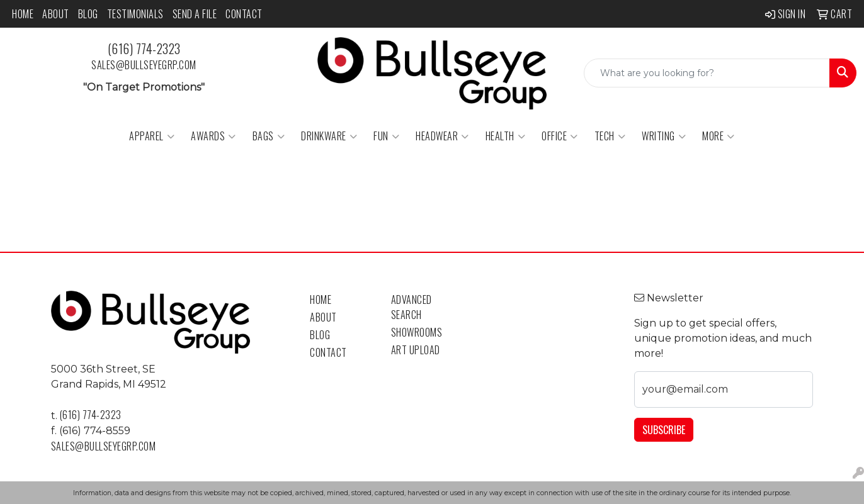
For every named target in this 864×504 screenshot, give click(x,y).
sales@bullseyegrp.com (144, 65)
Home (23, 14)
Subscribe (664, 430)
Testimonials (135, 14)
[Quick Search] (707, 73)
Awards (213, 136)
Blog (88, 14)
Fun (386, 136)
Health (506, 136)
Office (560, 136)
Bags (269, 136)
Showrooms (417, 332)
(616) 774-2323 (144, 48)
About (56, 14)
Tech (610, 136)
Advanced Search (412, 307)
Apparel (152, 136)
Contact (244, 14)
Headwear (442, 136)
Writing (664, 136)
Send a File (195, 14)
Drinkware (329, 136)
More (719, 136)
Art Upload (416, 350)
